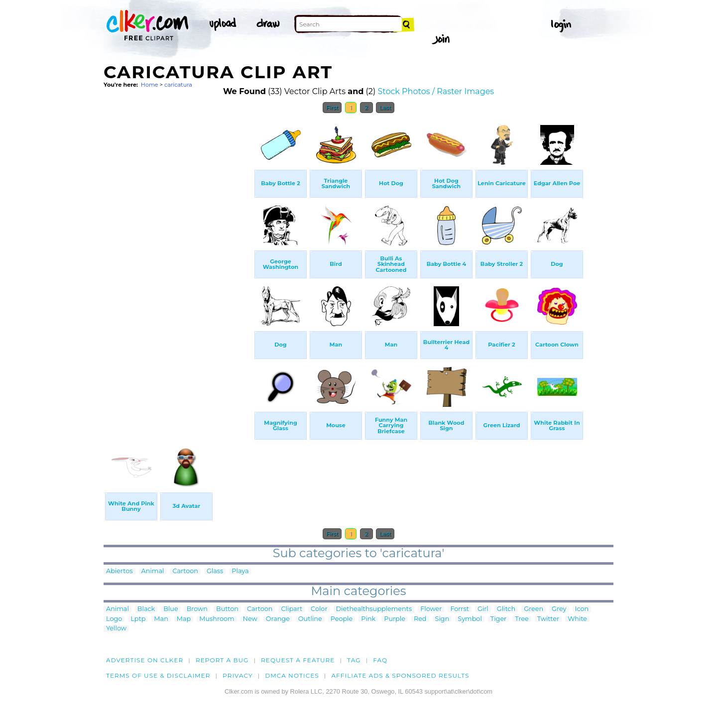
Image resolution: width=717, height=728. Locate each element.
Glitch (506, 609)
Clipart (292, 609)
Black (146, 609)
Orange (278, 619)
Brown (197, 609)
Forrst (459, 609)
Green (534, 609)
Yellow (116, 629)
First (332, 108)
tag (354, 660)
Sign (442, 619)
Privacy (238, 675)
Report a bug (222, 660)
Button (227, 609)
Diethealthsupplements (374, 609)
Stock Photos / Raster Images (436, 91)
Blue (171, 609)
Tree (522, 619)
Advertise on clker (145, 660)
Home (150, 85)
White (577, 619)
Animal (153, 571)
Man (161, 619)
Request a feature (298, 660)
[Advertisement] (178, 268)
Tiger (498, 619)
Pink (368, 619)
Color (319, 609)
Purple (395, 619)
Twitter (548, 619)
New (250, 619)
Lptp (138, 619)
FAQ (380, 660)
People (342, 619)
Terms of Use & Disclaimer (158, 675)
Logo (114, 619)
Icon (582, 609)
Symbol (470, 619)
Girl (483, 609)
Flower (431, 609)
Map (184, 619)
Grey (559, 609)
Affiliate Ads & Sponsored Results (400, 675)
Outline (310, 619)
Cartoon (185, 571)
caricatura (178, 85)
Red (420, 619)
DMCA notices (292, 675)
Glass (215, 571)
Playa (240, 571)
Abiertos (119, 571)
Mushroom (217, 619)
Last (385, 108)
